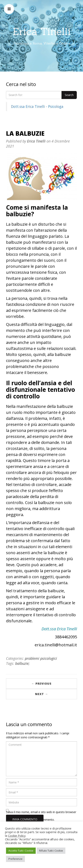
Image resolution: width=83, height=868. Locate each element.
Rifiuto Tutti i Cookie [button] (51, 851)
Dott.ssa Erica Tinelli (59, 629)
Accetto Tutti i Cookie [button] (21, 851)
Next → (41, 694)
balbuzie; (22, 663)
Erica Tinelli (42, 31)
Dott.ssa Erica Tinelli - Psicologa (37, 106)
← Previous (41, 684)
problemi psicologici (41, 658)
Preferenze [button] (15, 859)
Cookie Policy (17, 836)
